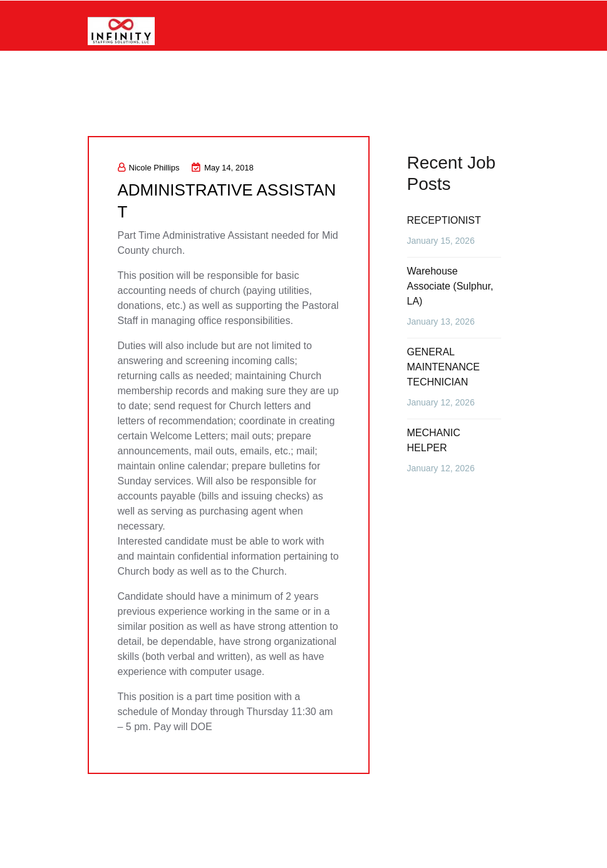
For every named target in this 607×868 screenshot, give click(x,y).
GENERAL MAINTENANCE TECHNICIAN (444, 367)
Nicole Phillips (149, 168)
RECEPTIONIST (444, 220)
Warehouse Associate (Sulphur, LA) (450, 286)
